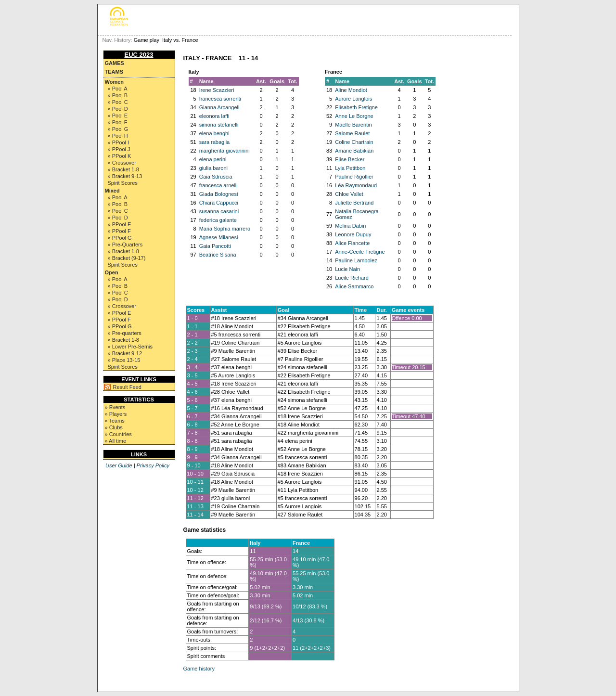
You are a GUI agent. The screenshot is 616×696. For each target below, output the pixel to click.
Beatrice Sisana (218, 255)
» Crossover (122, 163)
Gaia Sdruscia (216, 177)
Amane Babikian (354, 151)
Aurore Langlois (353, 99)
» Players (116, 414)
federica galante (218, 220)
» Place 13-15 (124, 360)
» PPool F (119, 231)
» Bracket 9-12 (125, 353)
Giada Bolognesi (219, 194)
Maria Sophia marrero (225, 229)
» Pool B (118, 95)
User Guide (119, 465)
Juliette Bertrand (354, 203)
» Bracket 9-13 (125, 176)
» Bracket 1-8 (123, 169)
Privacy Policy (153, 465)
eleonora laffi (214, 116)
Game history (199, 669)
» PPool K (120, 156)
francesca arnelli (218, 185)
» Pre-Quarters (125, 245)
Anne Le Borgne (354, 116)
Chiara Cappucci (219, 203)
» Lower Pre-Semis (130, 347)
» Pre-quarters (125, 333)
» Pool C (118, 102)
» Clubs (114, 427)
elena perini (213, 159)
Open (112, 272)
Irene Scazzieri (217, 90)
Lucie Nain (347, 269)
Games (115, 63)
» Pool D (118, 109)
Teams (114, 72)
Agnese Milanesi (219, 237)
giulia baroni (213, 168)
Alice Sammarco (354, 286)
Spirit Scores (123, 183)
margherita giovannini (225, 151)
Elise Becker (350, 159)
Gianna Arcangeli (219, 107)
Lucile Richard (352, 278)
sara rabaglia (215, 142)
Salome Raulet (352, 133)
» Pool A (118, 89)
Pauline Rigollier (354, 177)
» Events (115, 407)
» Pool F (118, 122)
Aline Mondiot (351, 90)
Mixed (112, 191)
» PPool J (119, 149)
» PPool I (119, 142)
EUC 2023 (139, 55)
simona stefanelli (219, 125)
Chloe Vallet (349, 194)
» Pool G (118, 129)
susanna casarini (219, 211)
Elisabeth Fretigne (356, 107)
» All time (116, 441)
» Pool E (118, 116)
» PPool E (120, 224)
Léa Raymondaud (356, 185)
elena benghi (214, 133)
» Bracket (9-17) (127, 258)
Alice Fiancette (352, 243)
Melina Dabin (350, 226)
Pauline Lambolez (356, 260)
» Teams (115, 421)
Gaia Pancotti (215, 246)
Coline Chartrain (354, 142)
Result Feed (127, 387)
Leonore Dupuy (353, 234)
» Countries (118, 434)
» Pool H (118, 136)
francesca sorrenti (220, 99)
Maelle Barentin (353, 125)
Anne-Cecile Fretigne (360, 252)
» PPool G (120, 238)
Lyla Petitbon (350, 168)
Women (115, 82)
